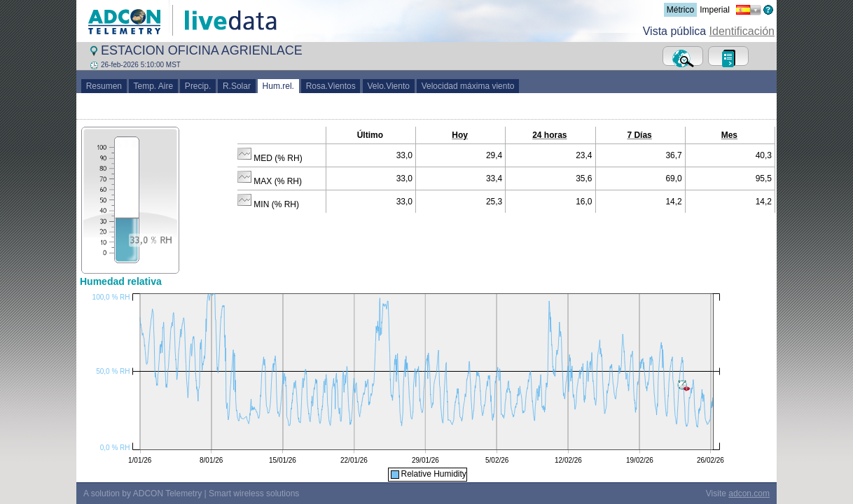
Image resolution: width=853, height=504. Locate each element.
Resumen (104, 86)
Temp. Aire (153, 86)
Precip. (198, 86)
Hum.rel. (278, 86)
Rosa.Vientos (331, 86)
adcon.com (749, 493)
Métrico (680, 10)
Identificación (742, 31)
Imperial (715, 10)
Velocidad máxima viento (468, 86)
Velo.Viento (389, 86)
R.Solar (236, 86)
